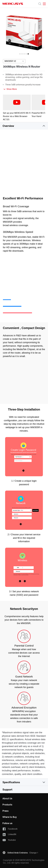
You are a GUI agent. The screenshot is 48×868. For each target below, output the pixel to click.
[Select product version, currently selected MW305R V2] (14, 61)
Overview (8, 126)
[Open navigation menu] (44, 4)
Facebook (10, 829)
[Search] (40, 4)
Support (7, 789)
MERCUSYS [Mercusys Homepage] (13, 4)
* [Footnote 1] (2, 732)
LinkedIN (9, 834)
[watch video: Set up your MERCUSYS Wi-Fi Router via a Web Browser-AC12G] (17, 102)
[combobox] (14, 61)
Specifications (11, 782)
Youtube (9, 840)
